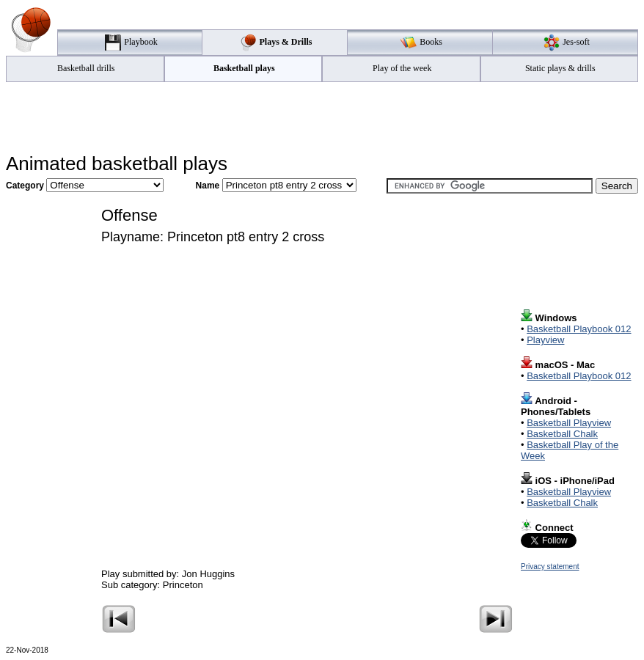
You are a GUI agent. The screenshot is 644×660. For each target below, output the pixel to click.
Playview (545, 340)
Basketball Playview (569, 423)
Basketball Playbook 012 (579, 329)
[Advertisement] (322, 118)
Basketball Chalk (562, 434)
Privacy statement (550, 566)
